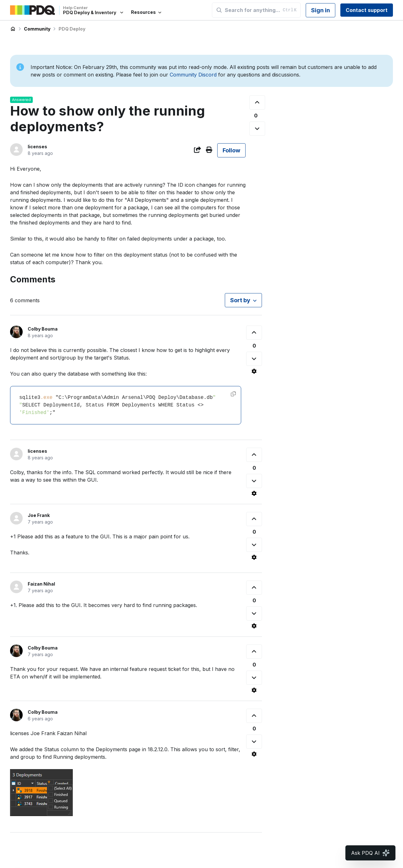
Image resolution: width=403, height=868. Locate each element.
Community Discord (193, 75)
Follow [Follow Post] (231, 150)
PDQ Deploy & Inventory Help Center (13, 29)
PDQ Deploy (72, 29)
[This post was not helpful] (257, 129)
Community (37, 29)
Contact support (367, 10)
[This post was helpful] (257, 102)
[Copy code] (233, 394)
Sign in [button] (321, 10)
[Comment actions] (254, 371)
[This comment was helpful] (254, 333)
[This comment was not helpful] (254, 359)
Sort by (240, 300)
